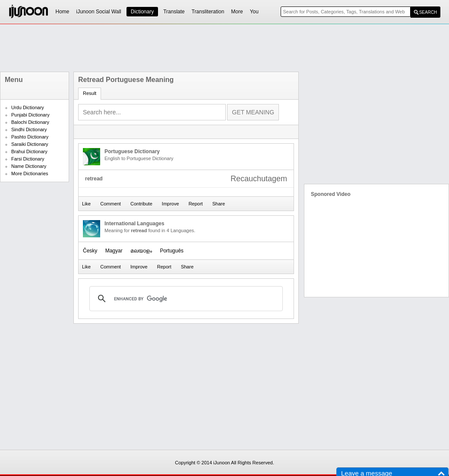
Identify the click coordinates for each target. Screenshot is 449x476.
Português (172, 251)
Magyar (114, 251)
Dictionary (142, 12)
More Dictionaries (30, 173)
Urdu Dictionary (28, 107)
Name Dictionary (29, 166)
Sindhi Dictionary (29, 129)
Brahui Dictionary (29, 151)
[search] (185, 299)
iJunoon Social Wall (99, 12)
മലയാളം (141, 251)
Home (63, 12)
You (254, 12)
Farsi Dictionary (28, 159)
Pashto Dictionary (30, 137)
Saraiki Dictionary (30, 144)
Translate (174, 12)
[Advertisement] (224, 48)
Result (90, 93)
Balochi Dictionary (30, 122)
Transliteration (208, 12)
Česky (90, 251)
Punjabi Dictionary (30, 115)
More (237, 12)
